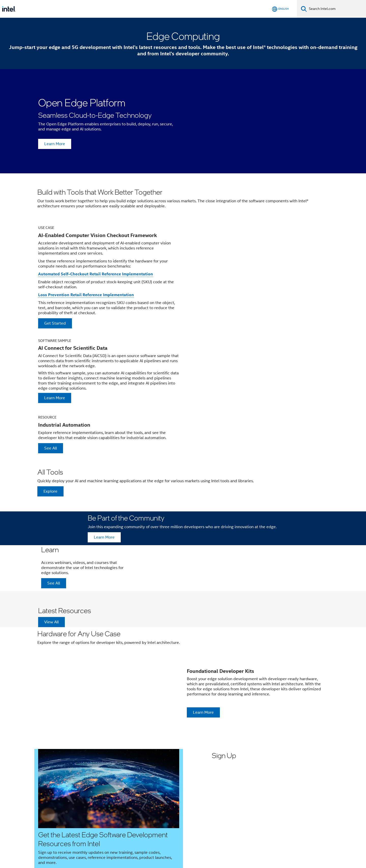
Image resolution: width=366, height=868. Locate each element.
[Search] (304, 9)
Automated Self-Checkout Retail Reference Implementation (96, 274)
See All (51, 448)
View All (51, 622)
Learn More (55, 144)
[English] (280, 9)
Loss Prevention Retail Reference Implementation (86, 295)
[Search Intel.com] (336, 9)
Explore (50, 491)
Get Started (55, 323)
